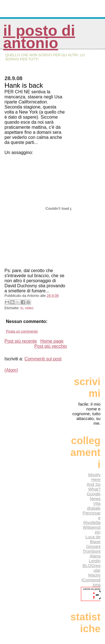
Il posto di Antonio (39, 37)
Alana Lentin (95, 558)
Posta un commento (22, 331)
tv (22, 308)
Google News (94, 496)
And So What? (94, 487)
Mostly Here (94, 477)
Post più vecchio (51, 346)
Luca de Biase (93, 539)
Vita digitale (94, 506)
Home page (52, 341)
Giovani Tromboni (92, 549)
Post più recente (21, 341)
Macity (94, 575)
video (29, 308)
